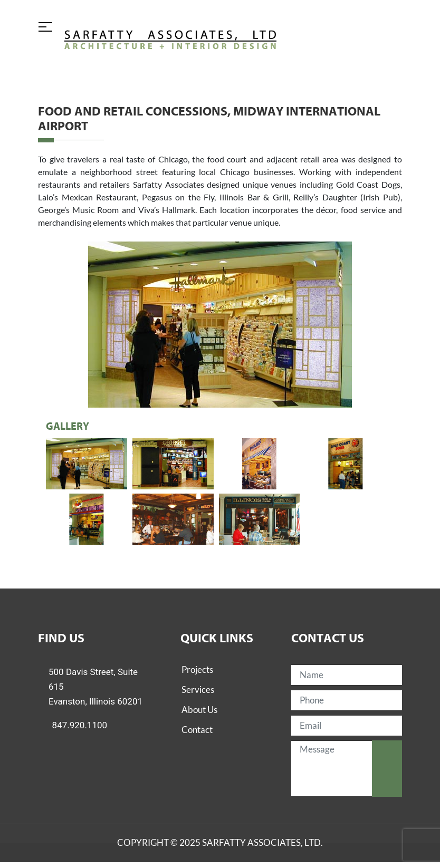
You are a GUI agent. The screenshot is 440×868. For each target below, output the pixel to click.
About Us (199, 710)
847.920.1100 (80, 725)
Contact (197, 730)
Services (198, 689)
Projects (197, 669)
